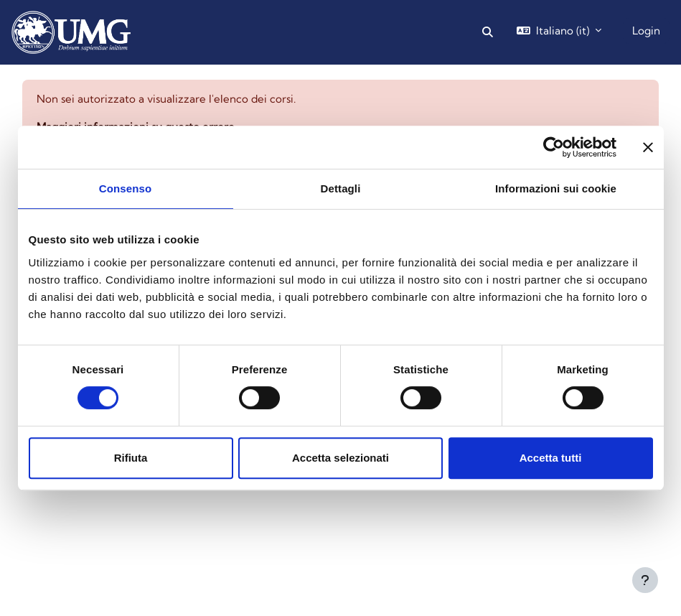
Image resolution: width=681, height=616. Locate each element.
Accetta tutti (551, 458)
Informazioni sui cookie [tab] (556, 188)
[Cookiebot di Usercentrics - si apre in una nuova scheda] (554, 147)
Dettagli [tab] (341, 188)
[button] (488, 33)
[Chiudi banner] (648, 147)
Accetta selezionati (340, 458)
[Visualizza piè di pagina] (645, 580)
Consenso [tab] (125, 188)
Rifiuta (131, 458)
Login (646, 31)
